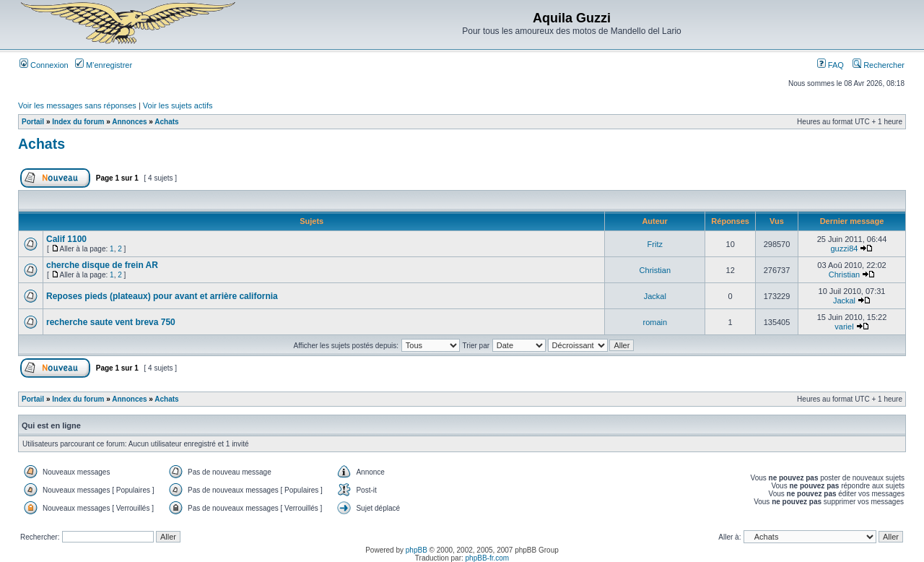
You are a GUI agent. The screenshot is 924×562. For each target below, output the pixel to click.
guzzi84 (845, 248)
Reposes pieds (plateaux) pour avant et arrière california (162, 296)
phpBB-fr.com (488, 558)
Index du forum (78, 122)
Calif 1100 (66, 239)
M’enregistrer (104, 65)
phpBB (417, 550)
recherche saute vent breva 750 (111, 322)
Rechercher (879, 65)
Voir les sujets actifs (178, 105)
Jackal (655, 296)
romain (655, 322)
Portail (33, 122)
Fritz (655, 244)
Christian (655, 270)
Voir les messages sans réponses (77, 105)
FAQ (831, 65)
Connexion (44, 65)
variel (844, 327)
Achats (166, 122)
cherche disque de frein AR (102, 265)
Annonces (129, 122)
